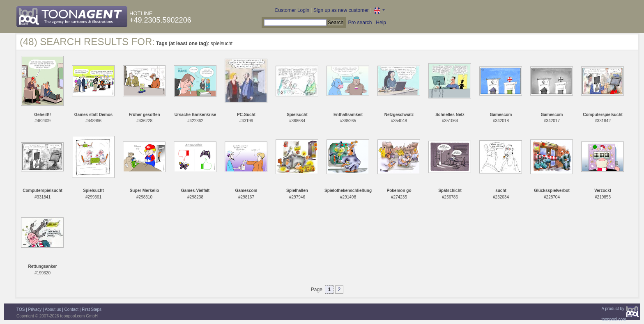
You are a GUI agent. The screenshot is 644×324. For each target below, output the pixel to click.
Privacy (35, 309)
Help (381, 23)
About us (53, 309)
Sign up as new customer (341, 10)
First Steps (92, 309)
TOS (21, 309)
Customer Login (292, 10)
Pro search (360, 23)
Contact (71, 309)
